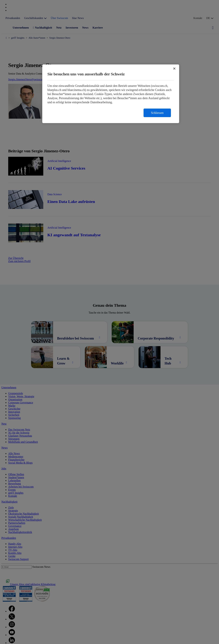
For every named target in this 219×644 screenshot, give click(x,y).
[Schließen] (174, 69)
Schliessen (157, 113)
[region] (111, 94)
